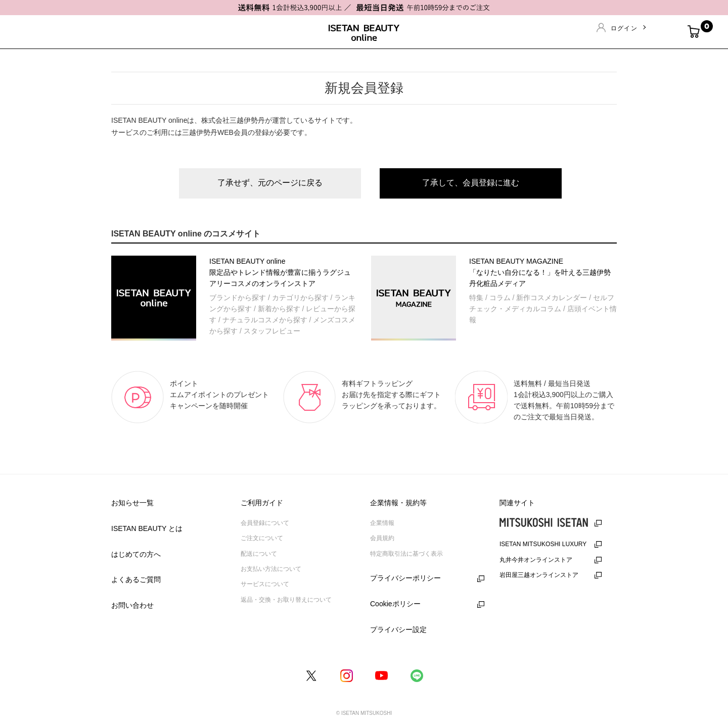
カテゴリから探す (300, 298)
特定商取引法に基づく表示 (406, 554)
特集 (476, 298)
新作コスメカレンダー (552, 298)
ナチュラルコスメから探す (265, 320)
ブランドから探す (238, 298)
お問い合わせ (132, 605)
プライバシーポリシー (405, 578)
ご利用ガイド (262, 503)
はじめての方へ (136, 554)
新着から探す (279, 309)
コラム (500, 298)
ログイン (624, 28)
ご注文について (262, 538)
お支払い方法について (271, 569)
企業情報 (382, 523)
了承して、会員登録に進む (471, 183)
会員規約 (382, 538)
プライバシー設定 (398, 629)
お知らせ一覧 (132, 503)
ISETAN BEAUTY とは (147, 528)
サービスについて (265, 584)
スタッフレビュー (272, 331)
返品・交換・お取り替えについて (286, 600)
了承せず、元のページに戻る (270, 183)
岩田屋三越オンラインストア (539, 575)
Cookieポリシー (395, 604)
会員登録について (265, 523)
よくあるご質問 (136, 579)
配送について (259, 554)
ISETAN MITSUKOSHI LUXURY (543, 544)
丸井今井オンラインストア (536, 560)
